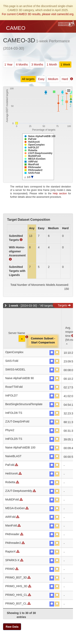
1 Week (65, 65)
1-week (13, 306)
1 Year (9, 65)
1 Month (52, 65)
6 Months (22, 65)
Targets (64, 305)
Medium (53, 79)
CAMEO (16, 28)
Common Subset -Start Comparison (43, 340)
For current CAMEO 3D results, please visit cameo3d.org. (38, 14)
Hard (65, 79)
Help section (60, 194)
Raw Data (12, 627)
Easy (41, 79)
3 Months (37, 65)
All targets (28, 79)
